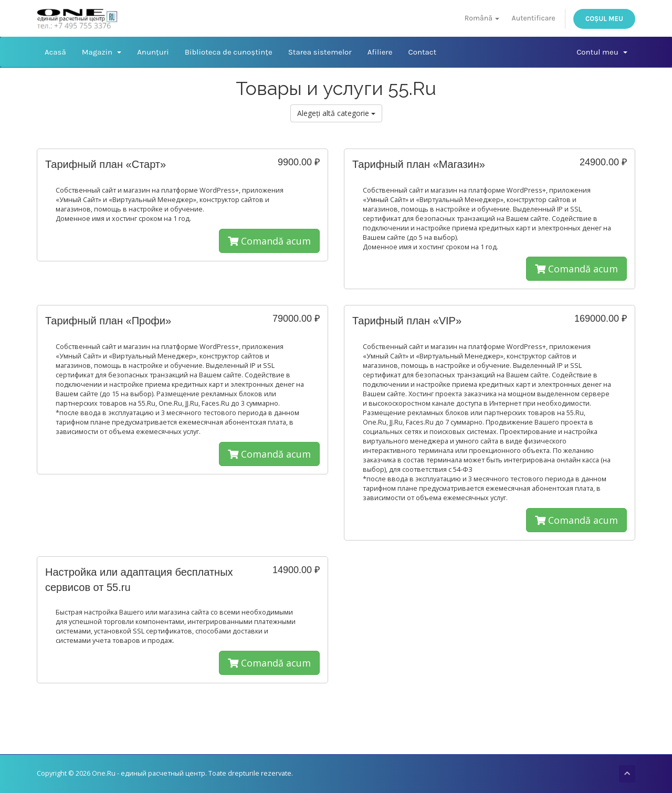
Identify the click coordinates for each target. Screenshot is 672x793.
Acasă (55, 52)
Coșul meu (604, 19)
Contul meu (602, 52)
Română (482, 18)
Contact (422, 52)
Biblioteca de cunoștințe (229, 52)
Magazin (102, 52)
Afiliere (380, 52)
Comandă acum (269, 241)
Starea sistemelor (320, 52)
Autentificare (534, 18)
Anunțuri (153, 52)
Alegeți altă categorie (336, 113)
